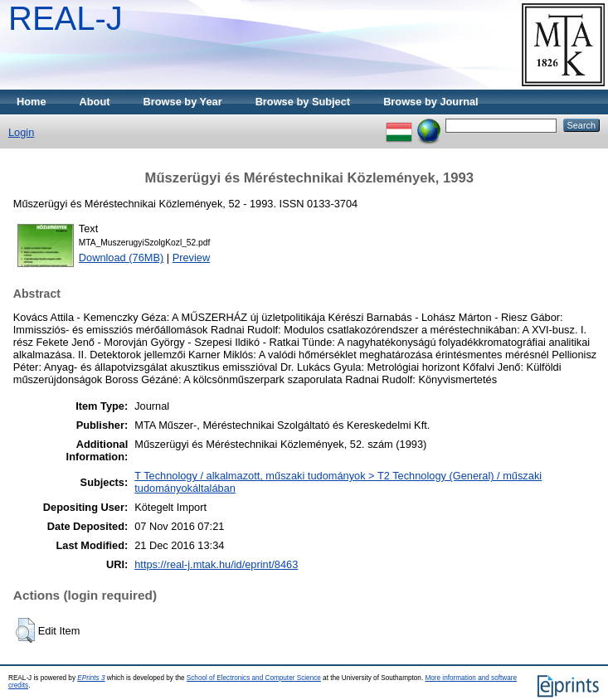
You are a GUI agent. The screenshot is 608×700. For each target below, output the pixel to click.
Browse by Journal (431, 102)
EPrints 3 (91, 678)
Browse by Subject (303, 102)
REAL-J (66, 18)
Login (21, 132)
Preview (192, 258)
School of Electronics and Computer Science (254, 678)
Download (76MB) (121, 258)
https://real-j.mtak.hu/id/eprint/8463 (216, 564)
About (95, 102)
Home (32, 102)
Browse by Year (183, 102)
